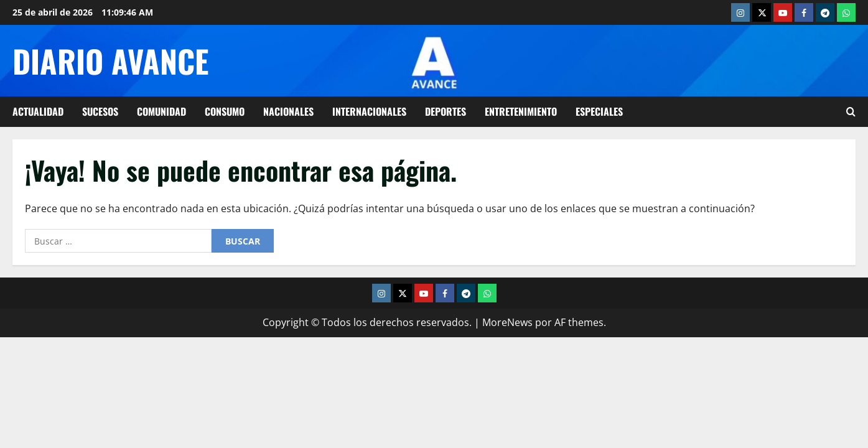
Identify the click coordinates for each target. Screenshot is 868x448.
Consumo (225, 111)
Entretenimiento (521, 111)
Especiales (599, 111)
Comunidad (161, 111)
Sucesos (100, 111)
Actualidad (38, 111)
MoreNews (507, 322)
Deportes (446, 111)
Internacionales (369, 111)
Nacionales (288, 111)
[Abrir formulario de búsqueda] (851, 112)
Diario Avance (110, 60)
